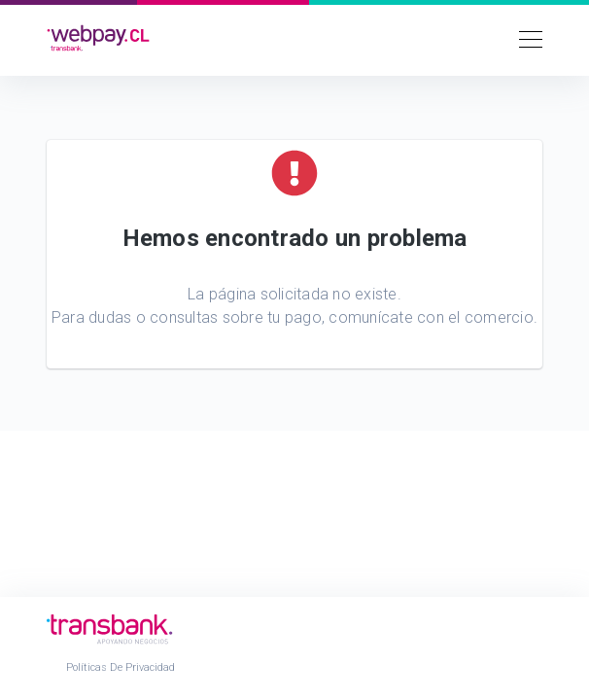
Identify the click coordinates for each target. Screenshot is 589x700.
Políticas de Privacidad (121, 667)
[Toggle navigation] (525, 38)
